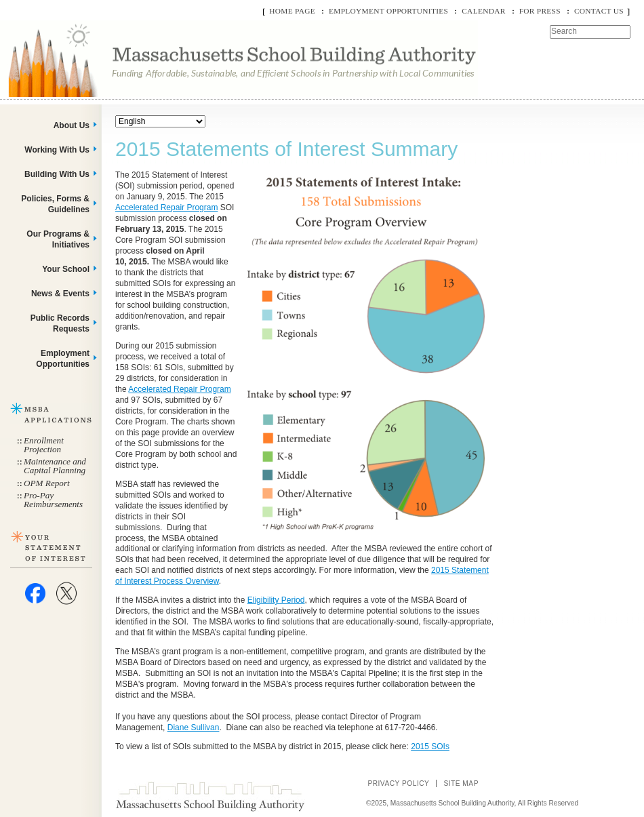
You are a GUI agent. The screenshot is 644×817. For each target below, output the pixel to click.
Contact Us (599, 11)
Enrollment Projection (44, 445)
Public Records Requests (60, 323)
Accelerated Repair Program (166, 207)
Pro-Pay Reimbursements (53, 500)
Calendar (483, 11)
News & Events (60, 294)
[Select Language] (160, 121)
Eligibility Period (276, 600)
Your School (66, 269)
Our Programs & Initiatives (58, 239)
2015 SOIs (430, 746)
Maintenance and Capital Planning (55, 466)
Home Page (292, 11)
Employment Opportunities (388, 11)
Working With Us (57, 150)
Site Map (461, 783)
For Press (540, 11)
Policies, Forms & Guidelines (55, 204)
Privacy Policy (398, 783)
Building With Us (57, 174)
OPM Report (47, 483)
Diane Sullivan (194, 728)
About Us (72, 125)
